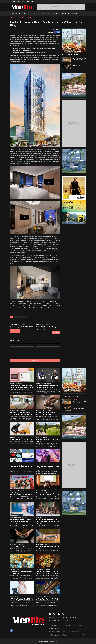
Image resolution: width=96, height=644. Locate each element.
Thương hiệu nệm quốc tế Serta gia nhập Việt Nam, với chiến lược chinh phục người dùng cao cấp (34, 48)
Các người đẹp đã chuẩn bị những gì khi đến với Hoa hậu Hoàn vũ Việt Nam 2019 (30, 52)
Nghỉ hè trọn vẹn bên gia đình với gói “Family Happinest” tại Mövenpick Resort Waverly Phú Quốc (47, 328)
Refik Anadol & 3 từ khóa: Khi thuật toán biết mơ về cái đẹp (48, 467)
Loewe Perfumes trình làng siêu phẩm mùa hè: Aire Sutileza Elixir (21, 386)
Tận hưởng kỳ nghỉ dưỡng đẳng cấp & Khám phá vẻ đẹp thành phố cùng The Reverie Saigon (21, 414)
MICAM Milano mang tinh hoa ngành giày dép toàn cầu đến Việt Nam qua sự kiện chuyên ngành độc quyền (47, 522)
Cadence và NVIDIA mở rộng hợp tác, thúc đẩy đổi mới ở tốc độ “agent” (47, 387)
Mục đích (18, 1)
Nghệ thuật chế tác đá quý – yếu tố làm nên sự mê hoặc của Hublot (22, 327)
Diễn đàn (13, 1)
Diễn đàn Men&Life (21, 17)
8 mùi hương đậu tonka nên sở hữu (22, 439)
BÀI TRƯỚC (15, 331)
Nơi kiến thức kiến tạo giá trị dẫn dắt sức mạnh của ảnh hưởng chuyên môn (21, 521)
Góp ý (28, 1)
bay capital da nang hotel (20, 317)
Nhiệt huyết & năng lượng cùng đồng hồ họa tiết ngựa (47, 413)
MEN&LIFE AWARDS (72, 13)
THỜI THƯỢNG (32, 13)
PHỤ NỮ (48, 13)
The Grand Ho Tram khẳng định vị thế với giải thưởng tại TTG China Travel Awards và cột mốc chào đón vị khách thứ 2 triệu (48, 495)
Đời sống (29, 17)
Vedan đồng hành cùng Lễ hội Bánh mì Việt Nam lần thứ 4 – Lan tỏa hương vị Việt (21, 494)
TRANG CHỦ (14, 13)
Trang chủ (12, 17)
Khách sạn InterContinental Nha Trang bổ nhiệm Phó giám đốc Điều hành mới (48, 600)
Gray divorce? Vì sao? (79, 65)
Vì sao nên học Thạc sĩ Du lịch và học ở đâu (22, 50)
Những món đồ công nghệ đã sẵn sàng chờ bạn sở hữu (21, 467)
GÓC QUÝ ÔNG (22, 13)
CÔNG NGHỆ (54, 13)
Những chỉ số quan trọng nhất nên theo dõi (79, 59)
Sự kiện (33, 1)
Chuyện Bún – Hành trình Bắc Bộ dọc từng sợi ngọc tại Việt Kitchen (48, 572)
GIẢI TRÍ (40, 13)
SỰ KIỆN (63, 13)
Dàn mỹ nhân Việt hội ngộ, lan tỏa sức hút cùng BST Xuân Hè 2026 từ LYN (22, 600)
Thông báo (24, 1)
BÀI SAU (56, 332)
